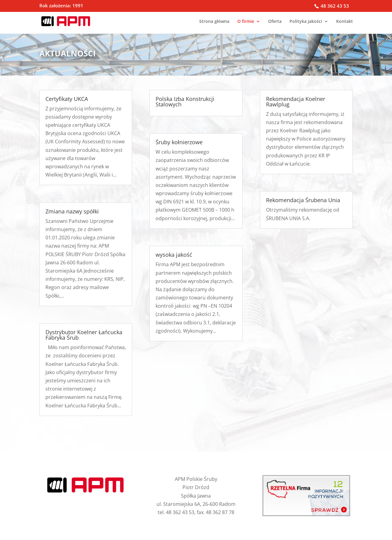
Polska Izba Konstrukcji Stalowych (185, 102)
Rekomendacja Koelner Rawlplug (296, 102)
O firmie (246, 22)
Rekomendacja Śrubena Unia (303, 200)
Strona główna (214, 22)
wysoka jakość (174, 255)
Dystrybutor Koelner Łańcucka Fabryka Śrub (84, 335)
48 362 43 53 (334, 6)
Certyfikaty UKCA (67, 99)
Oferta (275, 22)
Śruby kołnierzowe (179, 142)
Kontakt (345, 22)
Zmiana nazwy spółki (72, 211)
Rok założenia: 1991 (61, 6)
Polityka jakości (306, 22)
